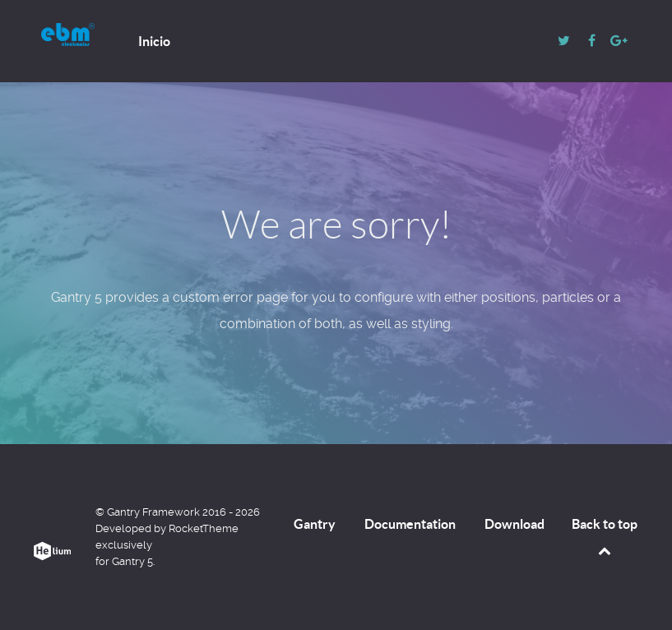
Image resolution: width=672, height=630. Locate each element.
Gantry (315, 524)
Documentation (410, 524)
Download (514, 524)
